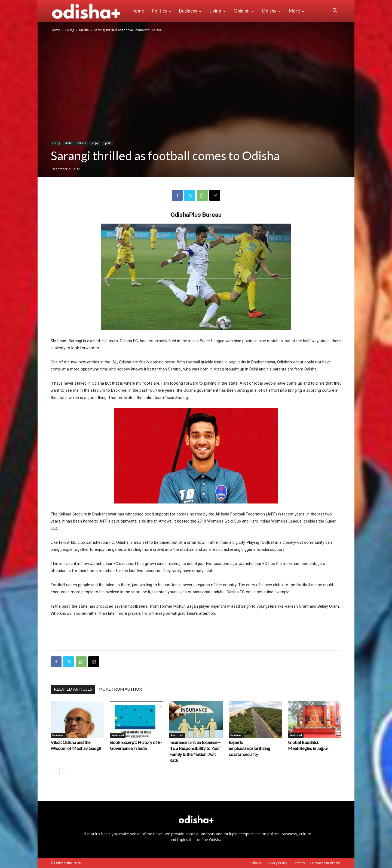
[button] (335, 11)
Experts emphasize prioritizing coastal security (249, 748)
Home (138, 11)
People (95, 143)
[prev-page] (54, 772)
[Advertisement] (196, 632)
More (297, 11)
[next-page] (63, 772)
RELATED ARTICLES (73, 689)
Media (84, 30)
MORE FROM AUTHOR (120, 689)
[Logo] (89, 11)
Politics (161, 11)
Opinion (244, 11)
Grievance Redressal (326, 863)
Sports (107, 143)
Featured (58, 735)
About (257, 863)
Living (218, 11)
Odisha (271, 11)
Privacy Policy (277, 863)
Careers (298, 863)
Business (190, 11)
